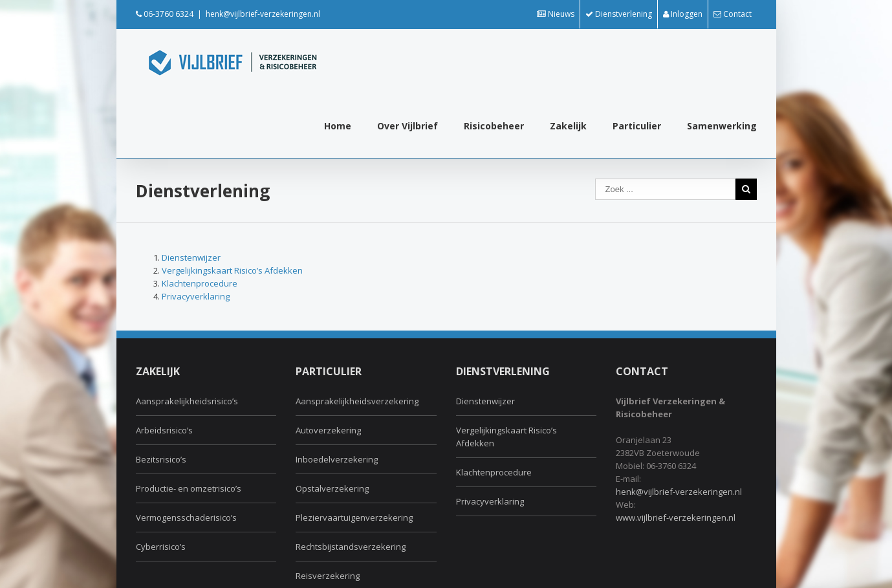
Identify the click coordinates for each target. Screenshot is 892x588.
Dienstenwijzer (191, 257)
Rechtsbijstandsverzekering (351, 547)
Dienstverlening (619, 14)
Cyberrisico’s (161, 547)
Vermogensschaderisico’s (186, 517)
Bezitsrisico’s (161, 459)
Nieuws (556, 14)
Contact (733, 14)
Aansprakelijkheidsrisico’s (187, 401)
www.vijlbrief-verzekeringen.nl (676, 517)
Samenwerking (722, 126)
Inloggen (683, 14)
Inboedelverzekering (337, 459)
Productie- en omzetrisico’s (189, 488)
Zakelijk (568, 126)
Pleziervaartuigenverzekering (354, 517)
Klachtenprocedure (200, 283)
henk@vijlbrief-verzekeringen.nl (263, 14)
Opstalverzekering (332, 488)
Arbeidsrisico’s (164, 430)
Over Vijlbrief (408, 126)
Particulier (637, 126)
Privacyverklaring (196, 296)
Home (338, 126)
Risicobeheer (494, 126)
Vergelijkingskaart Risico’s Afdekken (232, 270)
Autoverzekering (328, 430)
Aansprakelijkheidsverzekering (357, 401)
